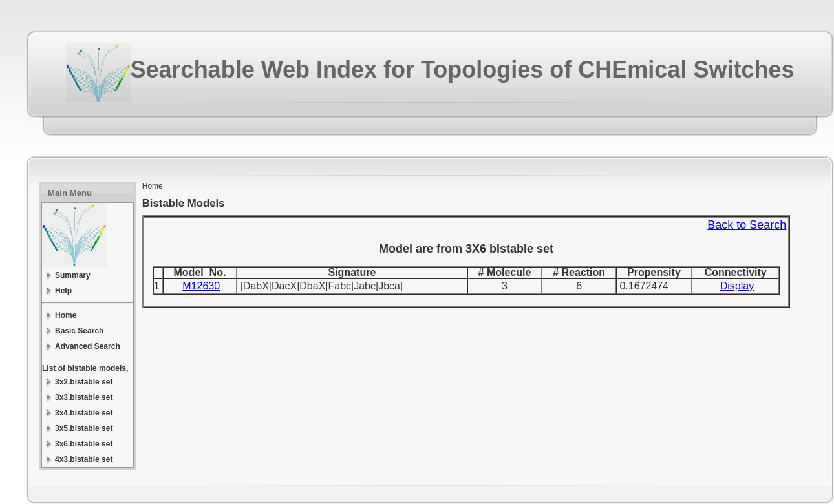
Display (737, 286)
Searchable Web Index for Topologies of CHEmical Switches (463, 69)
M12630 (201, 286)
